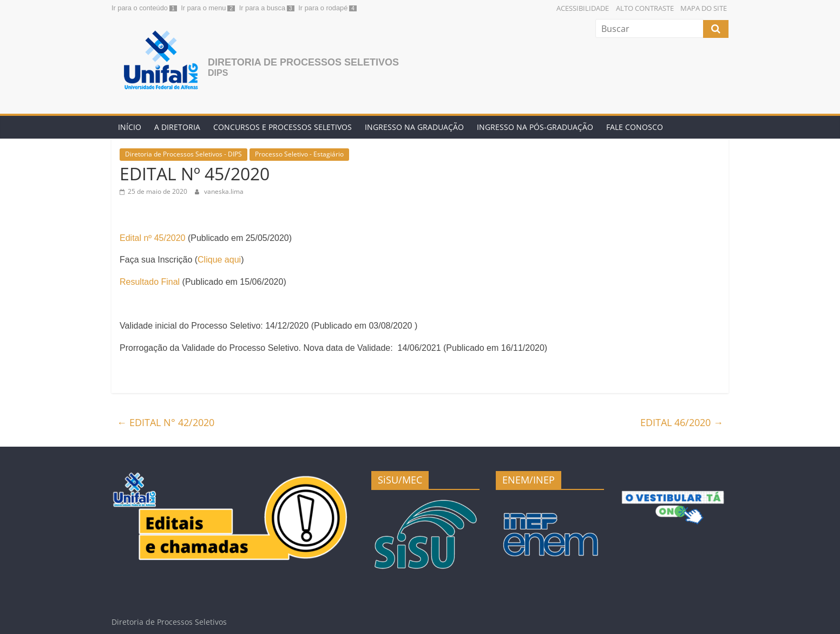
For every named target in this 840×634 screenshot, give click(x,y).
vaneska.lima (224, 191)
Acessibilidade (583, 8)
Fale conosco (635, 127)
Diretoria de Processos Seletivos (303, 62)
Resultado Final (150, 282)
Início (130, 127)
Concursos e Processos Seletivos (283, 127)
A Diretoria (177, 127)
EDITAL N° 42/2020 (166, 422)
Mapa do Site (704, 8)
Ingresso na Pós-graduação (535, 127)
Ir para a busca (262, 8)
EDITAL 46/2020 (682, 422)
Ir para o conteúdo (140, 8)
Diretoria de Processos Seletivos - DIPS (183, 154)
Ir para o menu (203, 8)
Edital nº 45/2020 (153, 238)
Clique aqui (219, 260)
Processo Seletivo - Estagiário (299, 154)
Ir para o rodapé (323, 8)
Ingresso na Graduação (414, 127)
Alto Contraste (645, 8)
